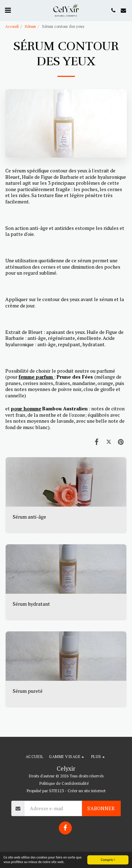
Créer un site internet (87, 791)
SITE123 (56, 791)
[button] (8, 10)
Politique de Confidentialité (64, 783)
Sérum (30, 26)
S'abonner (101, 808)
